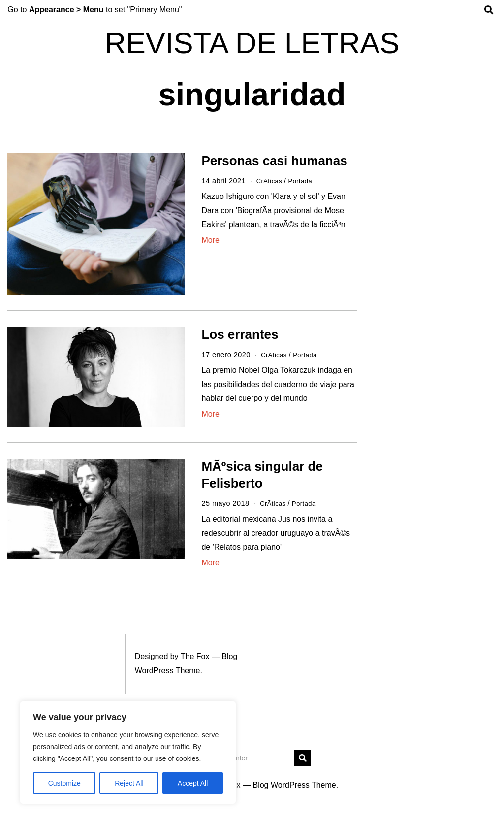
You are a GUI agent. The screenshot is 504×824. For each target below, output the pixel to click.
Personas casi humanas (274, 161)
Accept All (193, 783)
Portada (305, 181)
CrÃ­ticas (271, 181)
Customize (64, 783)
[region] (128, 753)
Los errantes (240, 334)
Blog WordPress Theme (294, 785)
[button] (303, 758)
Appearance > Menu (66, 10)
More (210, 240)
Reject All (129, 783)
